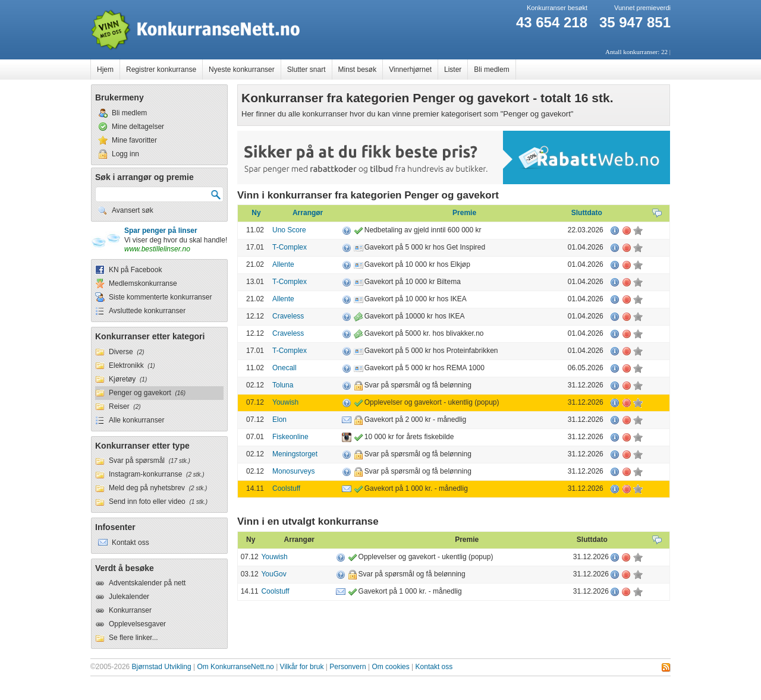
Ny (256, 213)
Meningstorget (295, 454)
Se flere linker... (133, 638)
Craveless (288, 316)
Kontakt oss (434, 667)
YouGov (273, 574)
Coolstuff (286, 488)
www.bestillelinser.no (157, 249)
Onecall (284, 368)
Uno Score (289, 230)
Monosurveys (293, 471)
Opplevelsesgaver (137, 624)
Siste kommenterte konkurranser (160, 297)
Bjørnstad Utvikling (162, 667)
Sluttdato (587, 213)
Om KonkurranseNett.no (235, 667)
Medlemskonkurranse (143, 283)
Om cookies (390, 667)
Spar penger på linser (161, 231)
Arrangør (308, 213)
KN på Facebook (135, 270)
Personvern (348, 667)
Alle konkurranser (136, 420)
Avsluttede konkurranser (147, 311)
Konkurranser (130, 610)
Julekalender (129, 597)
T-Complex (290, 247)
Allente (283, 264)
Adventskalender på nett (147, 583)
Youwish (285, 402)
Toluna (283, 385)
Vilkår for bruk (302, 667)
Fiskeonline (290, 437)
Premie (464, 213)
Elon (279, 420)
